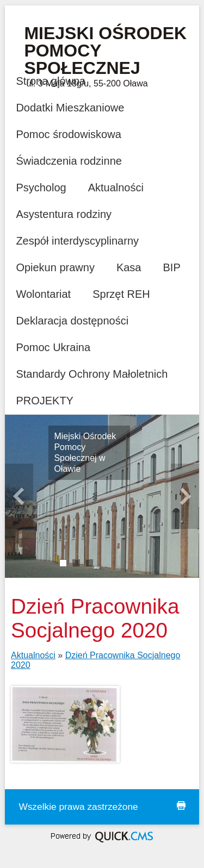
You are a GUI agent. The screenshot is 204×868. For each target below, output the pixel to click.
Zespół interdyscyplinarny (77, 241)
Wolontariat (43, 294)
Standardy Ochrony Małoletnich (92, 374)
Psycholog (41, 188)
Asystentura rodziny (64, 214)
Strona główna (51, 81)
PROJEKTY (45, 401)
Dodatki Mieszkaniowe (70, 108)
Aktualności (116, 188)
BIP (172, 267)
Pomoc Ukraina (53, 347)
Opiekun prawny (55, 267)
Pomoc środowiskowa (68, 134)
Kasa (129, 267)
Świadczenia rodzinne (69, 161)
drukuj (181, 805)
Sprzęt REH (121, 294)
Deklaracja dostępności (72, 321)
